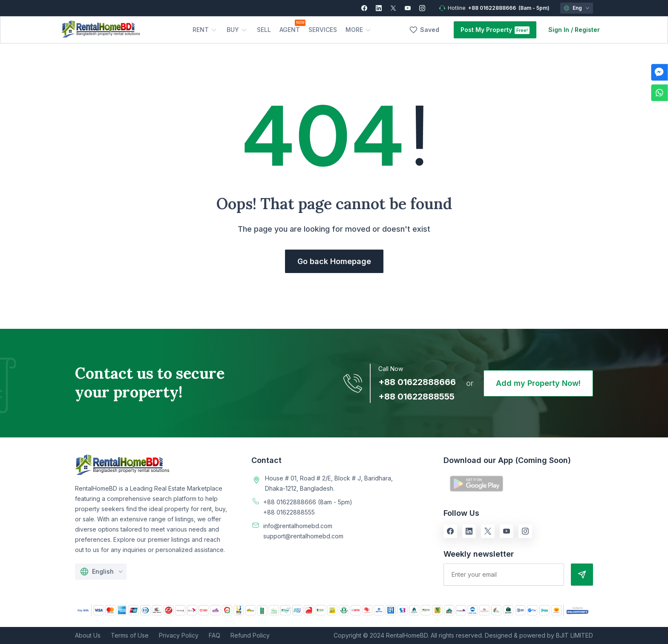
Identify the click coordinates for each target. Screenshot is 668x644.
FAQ (215, 635)
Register (587, 30)
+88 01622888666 (492, 8)
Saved (430, 30)
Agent (290, 30)
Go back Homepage (334, 261)
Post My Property (486, 30)
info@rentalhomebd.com (298, 526)
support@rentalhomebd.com (303, 536)
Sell (264, 30)
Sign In (559, 30)
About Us (88, 635)
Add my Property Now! (538, 383)
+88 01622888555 (416, 397)
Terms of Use (130, 635)
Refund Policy (250, 635)
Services (323, 30)
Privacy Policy (179, 635)
